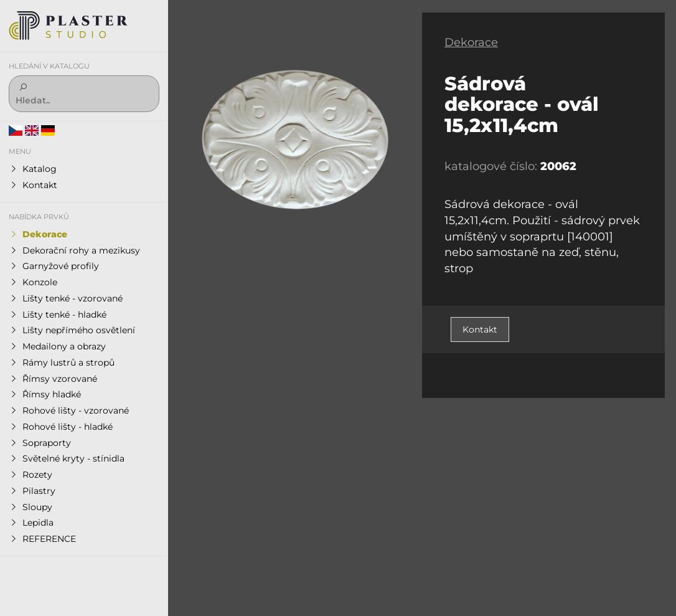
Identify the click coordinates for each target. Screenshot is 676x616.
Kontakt (480, 329)
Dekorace (471, 42)
